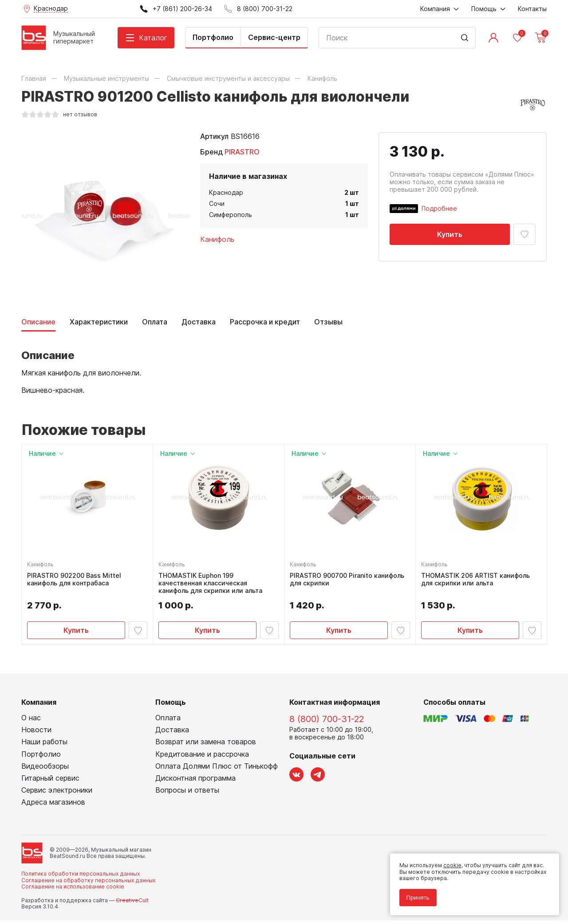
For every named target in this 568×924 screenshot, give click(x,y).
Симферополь (231, 215)
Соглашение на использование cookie (73, 890)
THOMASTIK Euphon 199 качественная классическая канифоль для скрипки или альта (212, 585)
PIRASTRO (242, 152)
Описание (38, 322)
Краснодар (226, 192)
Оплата (155, 322)
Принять (414, 894)
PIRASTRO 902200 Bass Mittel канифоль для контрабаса (76, 581)
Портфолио (213, 37)
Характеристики (99, 322)
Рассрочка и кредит (265, 322)
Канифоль (217, 239)
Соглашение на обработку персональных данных (88, 883)
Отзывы (328, 322)
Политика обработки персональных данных (81, 877)
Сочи (217, 203)
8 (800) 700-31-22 (327, 722)
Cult (132, 903)
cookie (449, 862)
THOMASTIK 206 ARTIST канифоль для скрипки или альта (477, 581)
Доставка (199, 322)
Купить (450, 234)
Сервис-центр (274, 37)
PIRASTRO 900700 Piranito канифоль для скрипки (349, 581)
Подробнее (439, 208)
